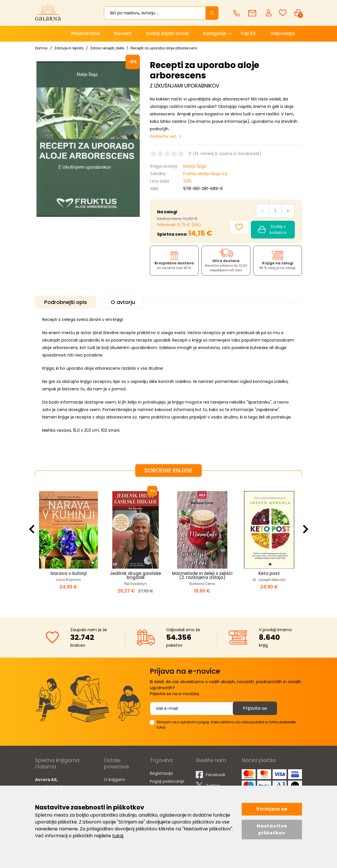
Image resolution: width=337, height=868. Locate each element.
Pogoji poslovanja (167, 781)
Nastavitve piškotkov (272, 829)
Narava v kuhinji (69, 573)
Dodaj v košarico (272, 229)
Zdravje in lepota (69, 48)
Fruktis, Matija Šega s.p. (206, 174)
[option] (68, 542)
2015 (187, 181)
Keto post (269, 573)
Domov (41, 48)
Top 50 (248, 33)
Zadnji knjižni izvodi (167, 33)
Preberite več (163, 136)
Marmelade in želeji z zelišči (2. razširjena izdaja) (202, 575)
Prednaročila (86, 33)
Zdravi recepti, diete (107, 48)
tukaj (118, 836)
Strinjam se (272, 809)
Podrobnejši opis (66, 302)
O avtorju (123, 302)
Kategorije (215, 33)
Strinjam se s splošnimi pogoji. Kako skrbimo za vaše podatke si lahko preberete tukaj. (226, 725)
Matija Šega (195, 166)
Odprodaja (282, 33)
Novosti (123, 33)
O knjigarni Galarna (114, 783)
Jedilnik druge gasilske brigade (135, 575)
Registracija (161, 773)
